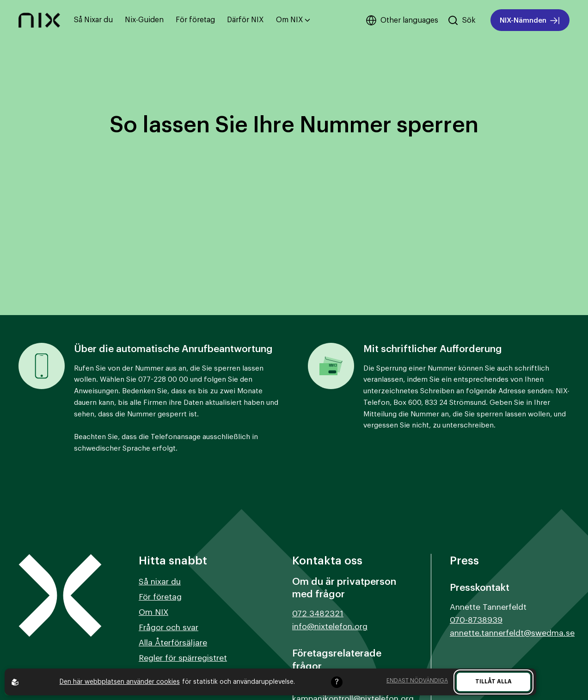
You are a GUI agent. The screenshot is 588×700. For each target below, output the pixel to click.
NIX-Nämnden (530, 21)
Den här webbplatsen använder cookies (120, 682)
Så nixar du (160, 582)
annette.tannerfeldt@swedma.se (512, 633)
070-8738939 (476, 620)
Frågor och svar (168, 628)
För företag (195, 20)
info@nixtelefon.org (330, 627)
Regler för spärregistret (183, 658)
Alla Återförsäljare (173, 643)
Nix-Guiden (144, 20)
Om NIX (293, 20)
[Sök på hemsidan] (462, 20)
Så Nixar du (93, 20)
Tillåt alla (493, 681)
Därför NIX (245, 20)
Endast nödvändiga (417, 681)
